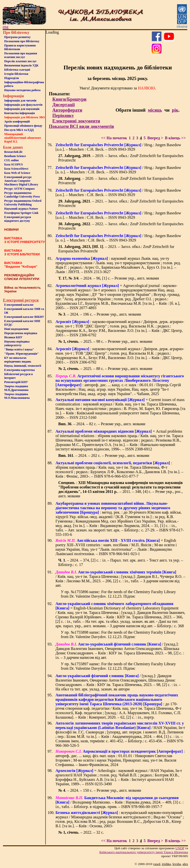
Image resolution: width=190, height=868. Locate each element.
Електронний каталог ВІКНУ (24, 317)
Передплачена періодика (21, 333)
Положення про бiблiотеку (22, 41)
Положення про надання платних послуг (21, 55)
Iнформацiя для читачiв (20, 101)
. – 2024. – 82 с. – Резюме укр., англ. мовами (102, 424)
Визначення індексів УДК (21, 65)
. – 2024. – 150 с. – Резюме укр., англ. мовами (100, 790)
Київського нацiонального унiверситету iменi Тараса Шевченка (144, 852)
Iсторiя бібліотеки (16, 74)
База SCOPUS (13, 164)
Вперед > (155, 138)
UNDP (180, 848)
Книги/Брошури (70, 99)
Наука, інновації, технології (23, 366)
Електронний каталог (19, 305)
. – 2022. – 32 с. (81, 832)
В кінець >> (175, 138)
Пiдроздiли (12, 78)
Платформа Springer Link (21, 213)
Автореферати (67, 110)
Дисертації (64, 105)
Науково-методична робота (22, 90)
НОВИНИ (11, 230)
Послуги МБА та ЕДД (19, 130)
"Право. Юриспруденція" (22, 354)
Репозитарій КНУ (16, 382)
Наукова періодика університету (17, 343)
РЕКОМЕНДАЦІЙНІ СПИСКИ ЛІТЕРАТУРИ (22, 277)
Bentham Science (15, 156)
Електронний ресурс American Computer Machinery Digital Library (21, 181)
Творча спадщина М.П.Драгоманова (16, 388)
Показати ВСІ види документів (82, 126)
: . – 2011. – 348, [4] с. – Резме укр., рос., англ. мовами (120, 489)
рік (175, 110)
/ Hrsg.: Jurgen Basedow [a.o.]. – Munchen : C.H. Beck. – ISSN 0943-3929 (118, 147)
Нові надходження (16, 329)
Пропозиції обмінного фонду (23, 126)
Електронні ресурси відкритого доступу (18, 219)
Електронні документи (76, 121)
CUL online (12, 160)
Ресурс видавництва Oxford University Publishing (23, 203)
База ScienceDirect (16, 169)
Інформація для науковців (22, 109)
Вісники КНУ (13, 337)
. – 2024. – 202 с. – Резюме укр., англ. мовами (104, 455)
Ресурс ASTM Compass (19, 189)
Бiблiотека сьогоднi (17, 70)
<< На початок (114, 138)
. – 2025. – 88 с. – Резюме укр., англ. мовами (105, 369)
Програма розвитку (17, 37)
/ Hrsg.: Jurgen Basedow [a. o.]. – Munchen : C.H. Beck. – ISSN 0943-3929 (118, 170)
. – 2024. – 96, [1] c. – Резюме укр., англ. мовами (108, 278)
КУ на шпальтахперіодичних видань (18, 360)
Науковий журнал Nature (21, 209)
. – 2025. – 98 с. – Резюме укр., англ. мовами (105, 341)
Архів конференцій (17, 121)
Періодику (63, 115)
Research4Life (13, 152)
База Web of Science (17, 173)
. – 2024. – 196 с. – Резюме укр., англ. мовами (100, 314)
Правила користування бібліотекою (20, 47)
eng (6, 27)
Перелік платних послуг (20, 61)
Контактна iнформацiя (20, 113)
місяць (155, 110)
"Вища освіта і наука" (19, 349)
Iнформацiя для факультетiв (23, 105)
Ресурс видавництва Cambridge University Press (22, 195)
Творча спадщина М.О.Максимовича (17, 396)
